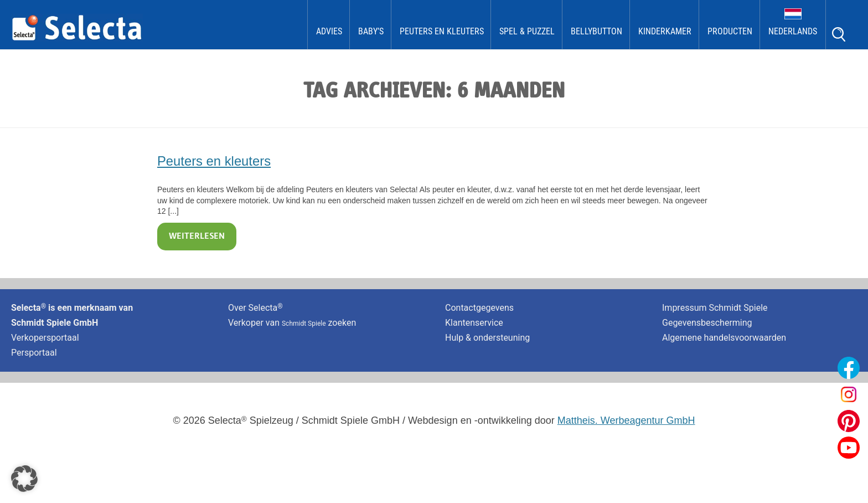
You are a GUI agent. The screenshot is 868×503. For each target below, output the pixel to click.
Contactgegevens (479, 308)
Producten (730, 31)
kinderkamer (665, 31)
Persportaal (34, 353)
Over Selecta (255, 308)
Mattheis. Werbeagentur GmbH (626, 420)
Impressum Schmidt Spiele (716, 308)
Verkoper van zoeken (292, 323)
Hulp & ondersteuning (487, 338)
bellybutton (596, 31)
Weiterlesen (197, 237)
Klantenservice (474, 323)
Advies (329, 31)
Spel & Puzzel (527, 31)
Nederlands (793, 31)
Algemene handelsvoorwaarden (724, 338)
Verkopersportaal (45, 338)
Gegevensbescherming (707, 323)
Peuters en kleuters (442, 31)
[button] (24, 479)
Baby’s (371, 31)
